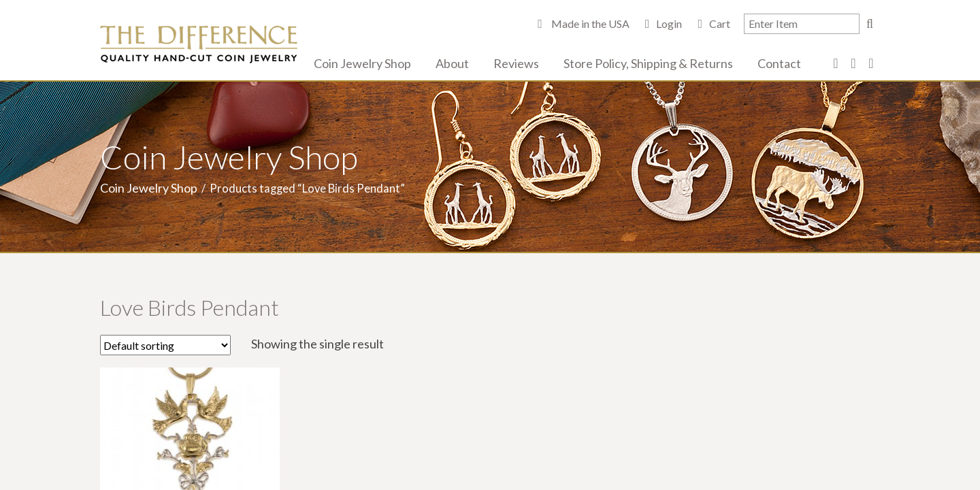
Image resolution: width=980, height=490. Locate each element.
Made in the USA (589, 23)
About (452, 63)
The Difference (199, 44)
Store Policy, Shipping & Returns (648, 63)
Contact (779, 63)
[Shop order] (165, 345)
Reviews (516, 63)
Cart (720, 23)
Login (669, 23)
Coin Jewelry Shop (362, 63)
